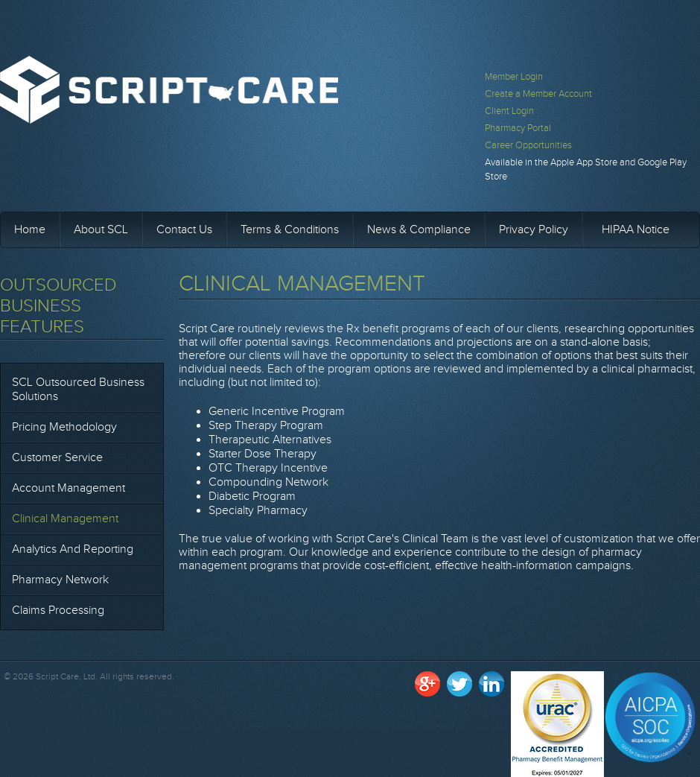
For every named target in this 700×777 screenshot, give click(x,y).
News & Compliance (419, 230)
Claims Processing (58, 610)
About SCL (101, 230)
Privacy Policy (534, 230)
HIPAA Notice (636, 230)
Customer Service (57, 458)
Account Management (69, 488)
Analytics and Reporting (73, 549)
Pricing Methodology (64, 427)
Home (30, 230)
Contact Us (184, 230)
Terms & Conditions (290, 230)
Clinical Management (65, 519)
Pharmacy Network (60, 580)
